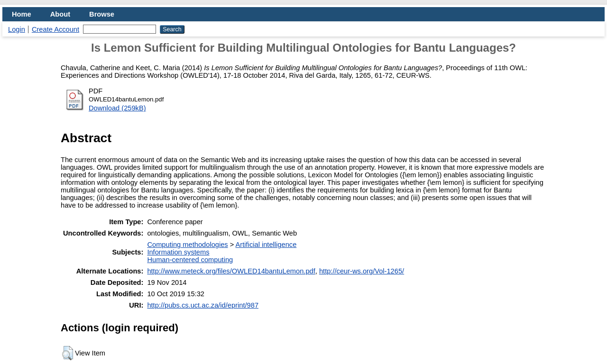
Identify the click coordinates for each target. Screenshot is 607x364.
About (60, 14)
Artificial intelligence (266, 245)
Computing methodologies (187, 245)
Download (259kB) (117, 108)
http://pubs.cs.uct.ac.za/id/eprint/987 (203, 305)
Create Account (55, 29)
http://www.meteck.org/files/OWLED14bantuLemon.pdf (231, 271)
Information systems (178, 252)
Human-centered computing (190, 260)
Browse (102, 14)
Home (22, 14)
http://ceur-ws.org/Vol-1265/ (362, 271)
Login (17, 29)
